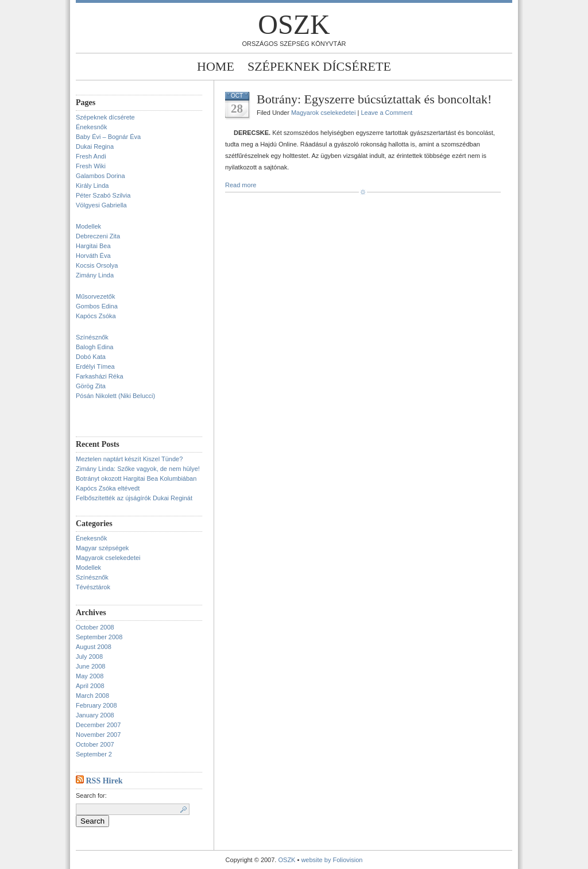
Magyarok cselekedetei (108, 558)
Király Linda (92, 186)
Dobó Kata (91, 357)
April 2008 (90, 686)
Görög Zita (91, 386)
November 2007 (98, 735)
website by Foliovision (332, 860)
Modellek (88, 226)
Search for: (91, 795)
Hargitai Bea (93, 246)
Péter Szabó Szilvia (103, 195)
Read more (241, 185)
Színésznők (92, 337)
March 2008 (92, 696)
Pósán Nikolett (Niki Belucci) (115, 396)
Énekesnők (91, 127)
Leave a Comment (386, 113)
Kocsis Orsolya (97, 265)
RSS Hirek (105, 781)
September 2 (94, 754)
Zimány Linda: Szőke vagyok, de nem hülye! (138, 469)
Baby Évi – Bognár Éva (108, 137)
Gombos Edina (97, 306)
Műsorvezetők (95, 296)
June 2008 (90, 666)
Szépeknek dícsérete (319, 66)
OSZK (294, 24)
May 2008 (90, 676)
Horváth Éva (93, 256)
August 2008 (94, 647)
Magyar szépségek (102, 548)
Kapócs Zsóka (96, 316)
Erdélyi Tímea (95, 366)
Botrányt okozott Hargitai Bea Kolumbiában (136, 478)
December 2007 (98, 725)
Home (216, 66)
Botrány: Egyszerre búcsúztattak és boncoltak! (374, 99)
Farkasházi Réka (100, 376)
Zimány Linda (95, 275)
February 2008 (96, 705)
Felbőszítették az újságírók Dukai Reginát (134, 498)
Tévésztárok (93, 587)
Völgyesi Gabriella (101, 205)
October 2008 (95, 627)
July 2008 (89, 656)
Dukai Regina (95, 146)
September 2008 (99, 637)
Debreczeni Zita (98, 236)
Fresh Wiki (91, 166)
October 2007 (95, 744)
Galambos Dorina (100, 176)
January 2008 (95, 715)
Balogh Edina (94, 347)
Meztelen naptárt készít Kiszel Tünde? (129, 459)
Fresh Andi (91, 156)
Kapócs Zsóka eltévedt (108, 488)
